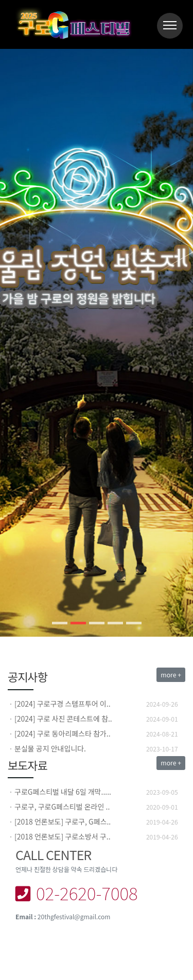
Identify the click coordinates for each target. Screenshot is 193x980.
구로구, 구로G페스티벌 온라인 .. (62, 807)
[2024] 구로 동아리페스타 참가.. (63, 733)
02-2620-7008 (77, 893)
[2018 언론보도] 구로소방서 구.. (63, 836)
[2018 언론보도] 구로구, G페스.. (63, 821)
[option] (97, 704)
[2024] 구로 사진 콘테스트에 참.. (63, 719)
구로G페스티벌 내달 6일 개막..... (63, 792)
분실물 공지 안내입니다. (50, 748)
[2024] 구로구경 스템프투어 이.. (63, 704)
